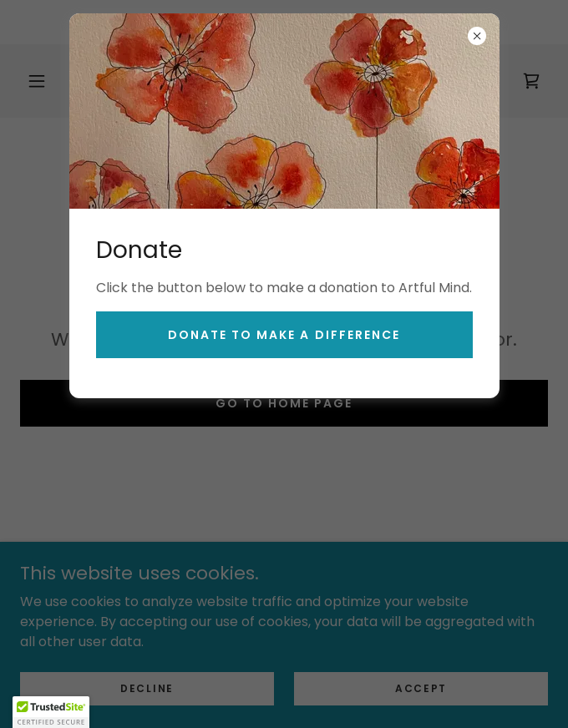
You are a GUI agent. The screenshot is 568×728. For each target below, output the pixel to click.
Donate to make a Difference (284, 335)
